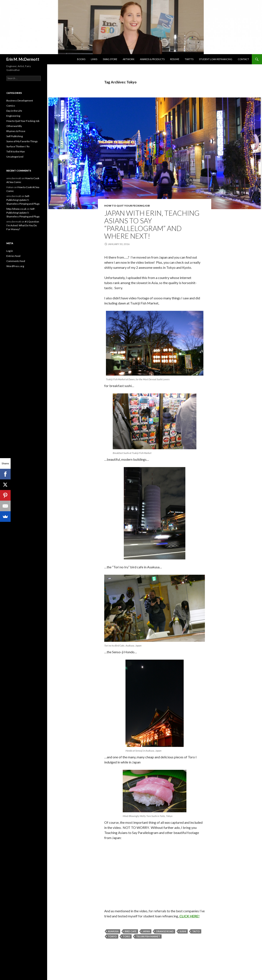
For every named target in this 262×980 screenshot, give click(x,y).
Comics (11, 106)
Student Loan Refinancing (216, 59)
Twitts (189, 59)
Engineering (13, 116)
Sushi (183, 931)
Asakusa (113, 931)
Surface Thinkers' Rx (18, 146)
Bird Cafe (131, 931)
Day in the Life (14, 111)
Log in (10, 251)
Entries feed (13, 256)
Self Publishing (15, 136)
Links (94, 59)
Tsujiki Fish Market (148, 936)
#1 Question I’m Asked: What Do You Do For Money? (23, 225)
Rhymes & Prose (16, 131)
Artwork (129, 59)
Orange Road (165, 931)
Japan (146, 931)
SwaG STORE (110, 59)
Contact (243, 59)
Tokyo (112, 936)
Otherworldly (14, 126)
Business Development (20, 101)
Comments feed (16, 261)
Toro (126, 936)
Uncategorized (15, 157)
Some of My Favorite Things (22, 141)
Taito (196, 931)
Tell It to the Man (16, 151)
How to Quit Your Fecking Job (127, 206)
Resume (175, 59)
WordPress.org (15, 266)
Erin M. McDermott (23, 59)
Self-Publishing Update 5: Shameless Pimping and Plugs (23, 200)
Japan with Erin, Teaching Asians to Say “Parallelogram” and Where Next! (152, 224)
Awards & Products (152, 59)
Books (81, 59)
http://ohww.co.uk (16, 209)
